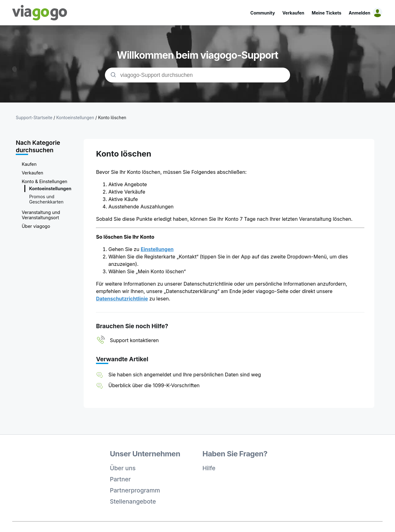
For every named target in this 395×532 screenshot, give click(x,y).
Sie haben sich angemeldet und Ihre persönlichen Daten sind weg (185, 375)
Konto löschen (112, 118)
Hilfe (209, 468)
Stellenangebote (133, 501)
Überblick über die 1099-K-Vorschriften (154, 385)
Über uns (123, 468)
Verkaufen (293, 13)
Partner (120, 479)
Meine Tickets (326, 13)
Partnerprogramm (135, 490)
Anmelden (360, 13)
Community (263, 13)
